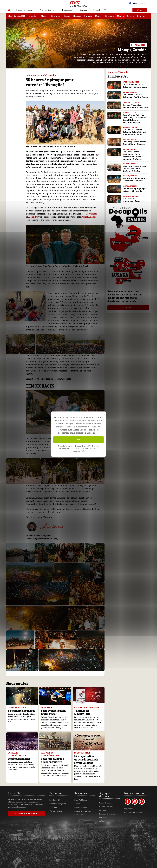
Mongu (120, 16)
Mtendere (33, 16)
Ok (79, 440)
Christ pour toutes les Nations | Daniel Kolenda (9, 10)
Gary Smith (92, 214)
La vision (103, 810)
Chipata (88, 16)
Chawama (56, 16)
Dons (140, 10)
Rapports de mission (107, 814)
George (67, 16)
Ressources (67, 10)
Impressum (129, 809)
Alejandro (33, 217)
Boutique (83, 10)
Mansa (98, 16)
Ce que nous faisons (24, 10)
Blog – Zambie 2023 (17, 16)
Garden (131, 16)
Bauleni (141, 16)
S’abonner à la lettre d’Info (27, 813)
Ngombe (77, 16)
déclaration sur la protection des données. (78, 433)
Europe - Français (137, 3)
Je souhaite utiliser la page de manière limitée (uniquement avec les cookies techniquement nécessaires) (78, 448)
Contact (97, 10)
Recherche (105, 11)
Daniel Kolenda (89, 217)
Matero (44, 16)
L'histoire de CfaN (106, 807)
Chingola (109, 16)
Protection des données (133, 812)
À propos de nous (47, 10)
